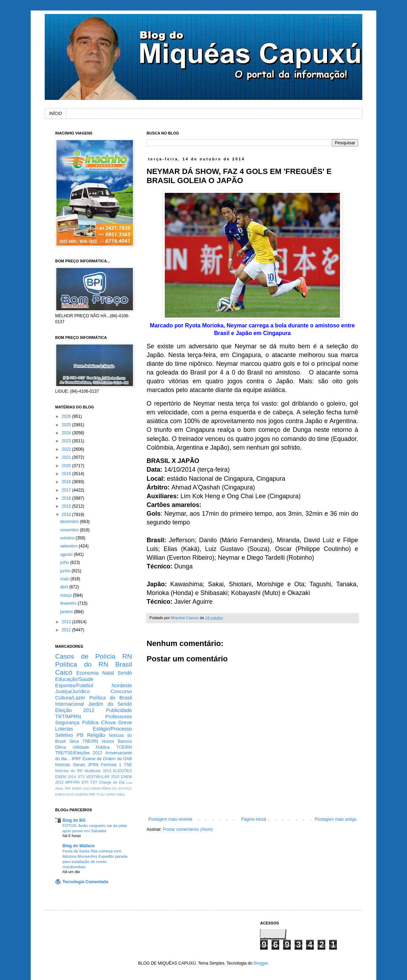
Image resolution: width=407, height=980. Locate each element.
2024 (67, 433)
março (66, 595)
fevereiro (69, 603)
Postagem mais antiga (336, 819)
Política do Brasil (111, 698)
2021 (67, 457)
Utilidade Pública (91, 747)
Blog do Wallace (79, 846)
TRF (68, 788)
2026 (67, 416)
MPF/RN (72, 782)
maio (65, 579)
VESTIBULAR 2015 (103, 777)
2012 (67, 630)
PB (80, 735)
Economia (88, 673)
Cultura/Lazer (70, 698)
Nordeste (122, 685)
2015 (67, 506)
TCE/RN (124, 747)
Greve (125, 723)
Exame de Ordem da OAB (107, 759)
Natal (108, 673)
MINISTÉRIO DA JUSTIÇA (112, 788)
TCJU (101, 794)
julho (65, 562)
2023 (67, 441)
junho (66, 571)
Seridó (125, 673)
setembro (69, 546)
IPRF (76, 759)
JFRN (93, 765)
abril (65, 587)
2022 (67, 449)
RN (127, 656)
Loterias (64, 729)
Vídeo (120, 794)
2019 (67, 474)
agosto (67, 554)
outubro (68, 538)
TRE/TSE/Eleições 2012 (79, 753)
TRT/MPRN (68, 717)
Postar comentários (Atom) (188, 829)
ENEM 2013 (81, 788)
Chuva (109, 723)
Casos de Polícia (85, 656)
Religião (96, 735)
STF (85, 782)
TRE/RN (90, 741)
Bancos (125, 741)
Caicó (64, 672)
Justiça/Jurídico (72, 691)
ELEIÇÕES (123, 771)
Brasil (124, 664)
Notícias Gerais (70, 765)
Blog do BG (74, 820)
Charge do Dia (112, 782)
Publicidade (119, 710)
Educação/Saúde (74, 679)
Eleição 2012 (75, 710)
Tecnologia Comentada (85, 882)
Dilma (61, 747)
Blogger (261, 963)
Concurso (121, 691)
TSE (128, 765)
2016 (67, 498)
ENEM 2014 (66, 777)
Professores (119, 717)
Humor (108, 741)
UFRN (110, 794)
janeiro (67, 612)
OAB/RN (82, 794)
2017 (67, 490)
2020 (67, 466)
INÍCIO (56, 114)
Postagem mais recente (170, 819)
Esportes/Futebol (74, 685)
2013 (67, 622)
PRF (92, 794)
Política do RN (82, 664)
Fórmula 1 (111, 765)
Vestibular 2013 (98, 771)
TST (94, 782)
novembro (70, 530)
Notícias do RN (69, 771)
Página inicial (254, 819)
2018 (67, 482)
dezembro (70, 522)
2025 (67, 425)
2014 (67, 515)
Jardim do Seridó (110, 704)
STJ (81, 777)
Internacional (69, 704)
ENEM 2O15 (65, 794)
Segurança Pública (77, 723)
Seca (74, 741)
